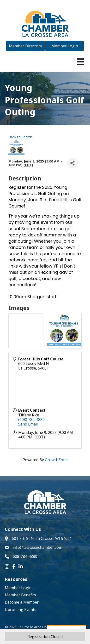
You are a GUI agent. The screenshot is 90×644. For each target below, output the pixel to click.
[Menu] (81, 62)
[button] (25, 46)
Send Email (28, 424)
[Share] (72, 163)
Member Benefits (20, 595)
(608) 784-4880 (31, 420)
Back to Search (20, 137)
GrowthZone (56, 460)
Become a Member (22, 602)
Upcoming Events (21, 610)
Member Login (18, 588)
